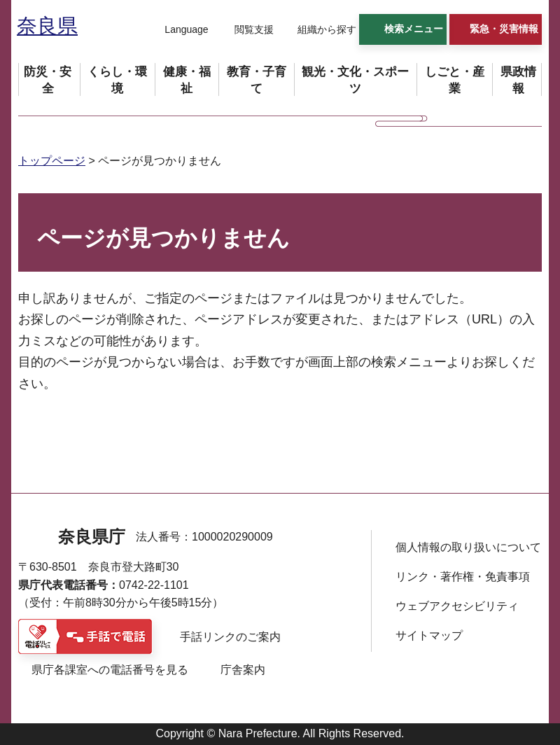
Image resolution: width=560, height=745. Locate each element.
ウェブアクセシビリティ (457, 606)
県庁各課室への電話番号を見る (110, 670)
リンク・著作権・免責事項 (463, 577)
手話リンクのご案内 (230, 637)
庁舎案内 (243, 670)
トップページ (52, 161)
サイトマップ (429, 635)
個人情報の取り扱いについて (468, 547)
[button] (178, 30)
